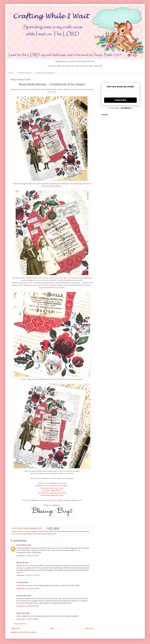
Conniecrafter (22, 596)
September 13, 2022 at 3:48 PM (27, 619)
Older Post (89, 628)
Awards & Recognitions (45, 73)
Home (11, 73)
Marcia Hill (20, 563)
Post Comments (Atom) (28, 632)
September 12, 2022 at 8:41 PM (27, 589)
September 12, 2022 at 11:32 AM (28, 575)
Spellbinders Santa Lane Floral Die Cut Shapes (40, 285)
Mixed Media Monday (61, 531)
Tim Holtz (18, 534)
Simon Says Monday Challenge (60, 500)
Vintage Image (41, 534)
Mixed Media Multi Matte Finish (52, 495)
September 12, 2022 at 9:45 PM (27, 606)
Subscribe (120, 100)
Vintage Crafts (31, 534)
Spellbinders (72, 531)
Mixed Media (49, 531)
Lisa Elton (20, 582)
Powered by (120, 108)
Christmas (27, 531)
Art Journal (20, 531)
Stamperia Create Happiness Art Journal (52, 483)
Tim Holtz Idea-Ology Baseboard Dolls (52, 493)
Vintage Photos (51, 534)
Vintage (24, 534)
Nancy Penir (21, 613)
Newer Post (15, 628)
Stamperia (80, 531)
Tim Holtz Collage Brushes (52, 490)
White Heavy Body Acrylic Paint (56, 278)
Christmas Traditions (38, 531)
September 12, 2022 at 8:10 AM (27, 556)
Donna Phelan (22, 545)
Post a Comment (20, 624)
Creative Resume (24, 73)
